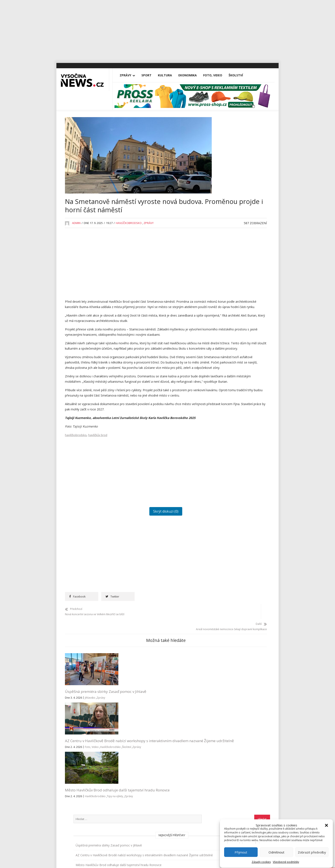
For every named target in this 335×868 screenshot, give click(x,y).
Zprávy (129, 75)
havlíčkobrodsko (76, 482)
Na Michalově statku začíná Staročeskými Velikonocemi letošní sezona (244, 216)
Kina (223, 321)
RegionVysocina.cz (243, 495)
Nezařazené (228, 370)
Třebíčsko (227, 439)
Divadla (225, 272)
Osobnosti (227, 380)
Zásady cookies (261, 860)
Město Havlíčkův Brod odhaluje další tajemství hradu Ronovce (185, 724)
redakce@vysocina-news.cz (156, 782)
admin (76, 237)
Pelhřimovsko (229, 390)
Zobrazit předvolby (312, 850)
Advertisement (230, 262)
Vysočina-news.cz (167, 830)
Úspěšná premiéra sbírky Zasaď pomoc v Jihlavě (86, 722)
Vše (71, 782)
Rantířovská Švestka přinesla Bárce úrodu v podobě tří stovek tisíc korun (242, 236)
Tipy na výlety (174, 741)
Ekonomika (191, 75)
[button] (326, 814)
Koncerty (226, 331)
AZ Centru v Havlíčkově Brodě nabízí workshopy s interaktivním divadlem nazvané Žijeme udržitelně (137, 727)
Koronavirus (228, 341)
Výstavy (225, 458)
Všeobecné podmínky (286, 860)
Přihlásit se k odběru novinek (226, 777)
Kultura (169, 75)
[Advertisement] (167, 30)
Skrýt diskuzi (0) (138, 559)
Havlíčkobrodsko (129, 237)
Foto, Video (217, 75)
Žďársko (226, 468)
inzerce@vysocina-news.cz (156, 792)
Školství (240, 75)
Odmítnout (277, 850)
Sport (150, 75)
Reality (224, 399)
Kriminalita (227, 350)
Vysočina (226, 449)
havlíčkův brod (98, 482)
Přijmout (241, 850)
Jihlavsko (90, 731)
